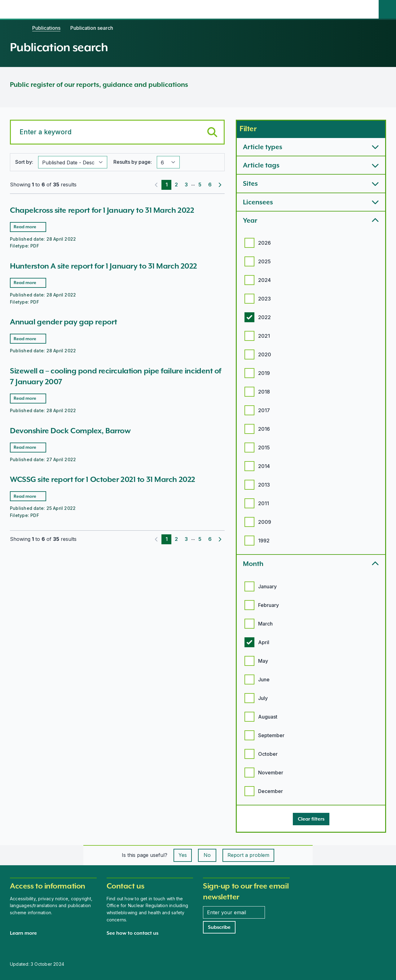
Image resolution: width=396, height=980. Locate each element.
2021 (264, 336)
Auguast (268, 717)
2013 (264, 485)
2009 (265, 522)
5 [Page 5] (200, 185)
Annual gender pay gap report (64, 322)
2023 (264, 299)
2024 (264, 280)
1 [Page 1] (167, 185)
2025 (264, 261)
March (265, 624)
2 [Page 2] (176, 185)
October (268, 754)
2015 (264, 448)
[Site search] (387, 9)
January (267, 586)
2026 (264, 243)
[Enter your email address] (234, 912)
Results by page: (133, 162)
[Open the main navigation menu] (370, 9)
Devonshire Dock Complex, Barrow (70, 431)
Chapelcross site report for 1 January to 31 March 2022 (102, 210)
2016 (264, 429)
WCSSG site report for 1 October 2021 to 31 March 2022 (103, 479)
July (263, 698)
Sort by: (24, 162)
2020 (265, 354)
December (271, 791)
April (264, 642)
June (264, 679)
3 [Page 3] (186, 185)
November (271, 773)
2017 (264, 410)
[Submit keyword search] (212, 132)
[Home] (16, 28)
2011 (264, 503)
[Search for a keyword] (117, 132)
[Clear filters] (311, 819)
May (263, 661)
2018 (264, 392)
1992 (264, 541)
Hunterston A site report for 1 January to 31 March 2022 (103, 266)
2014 (264, 466)
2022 (264, 317)
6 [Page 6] (210, 185)
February (268, 605)
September (271, 735)
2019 (264, 373)
